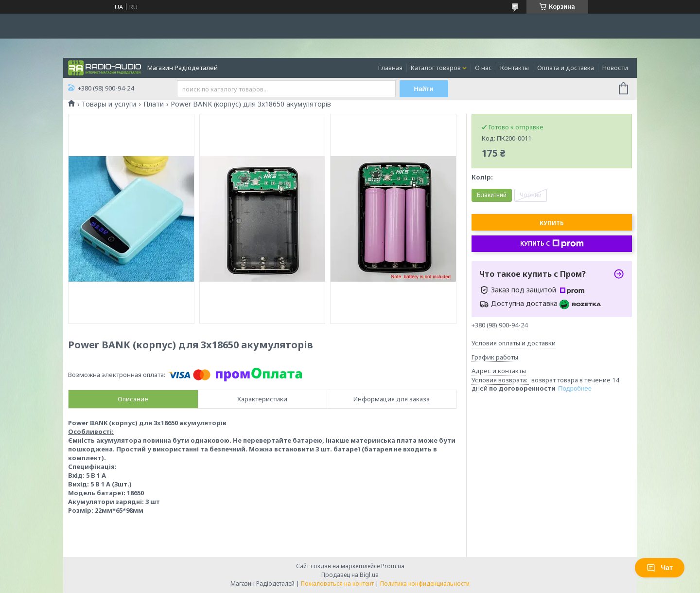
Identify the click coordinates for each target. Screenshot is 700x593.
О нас (483, 68)
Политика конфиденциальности (425, 584)
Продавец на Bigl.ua (350, 575)
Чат (660, 568)
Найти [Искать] (424, 89)
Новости (615, 68)
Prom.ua (393, 566)
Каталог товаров (436, 68)
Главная (390, 68)
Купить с (552, 244)
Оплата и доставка (566, 68)
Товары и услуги (109, 104)
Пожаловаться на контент (337, 584)
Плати (154, 104)
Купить (552, 223)
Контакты (515, 68)
